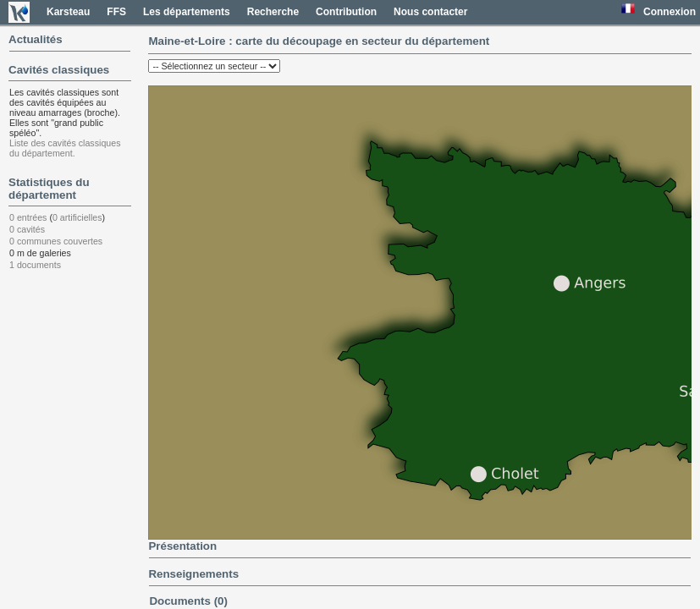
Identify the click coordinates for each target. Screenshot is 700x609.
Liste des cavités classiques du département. (65, 148)
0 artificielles (77, 217)
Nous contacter (430, 12)
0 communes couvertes (56, 241)
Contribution (346, 12)
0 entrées (28, 217)
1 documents (35, 265)
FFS (116, 12)
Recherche (273, 12)
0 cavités (27, 229)
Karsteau (68, 12)
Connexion (670, 12)
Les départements (187, 12)
